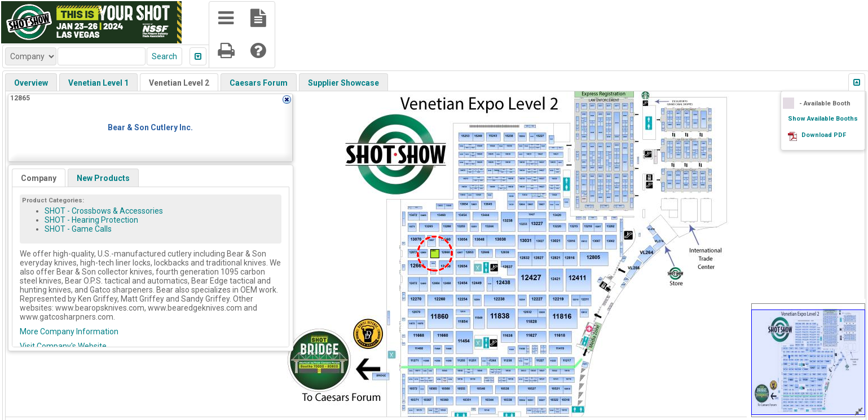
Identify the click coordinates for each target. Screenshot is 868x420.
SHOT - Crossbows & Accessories (104, 211)
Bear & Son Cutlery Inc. (150, 127)
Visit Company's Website (63, 346)
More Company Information (69, 331)
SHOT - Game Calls (78, 229)
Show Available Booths (823, 119)
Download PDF (824, 135)
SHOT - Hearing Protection (91, 220)
